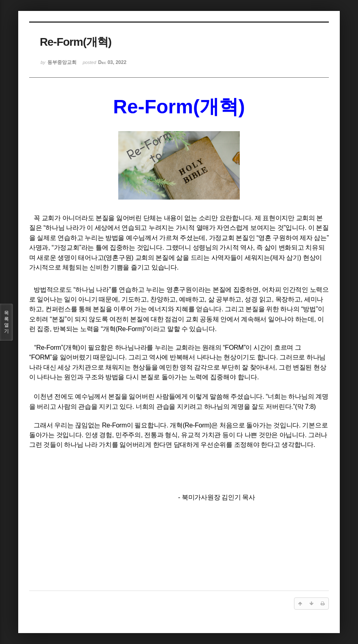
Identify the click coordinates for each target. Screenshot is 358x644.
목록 (6, 322)
